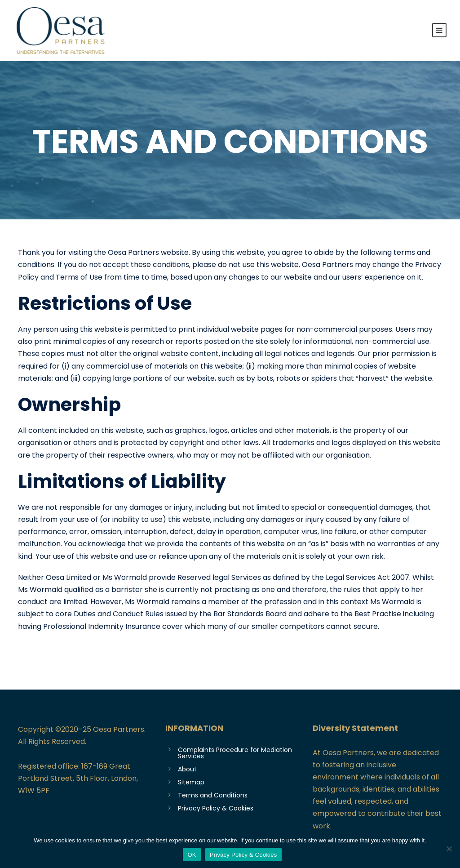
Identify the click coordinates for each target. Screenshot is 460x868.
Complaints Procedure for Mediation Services (235, 753)
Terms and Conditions (213, 795)
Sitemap (191, 782)
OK (192, 855)
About (187, 769)
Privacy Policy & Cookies (216, 808)
